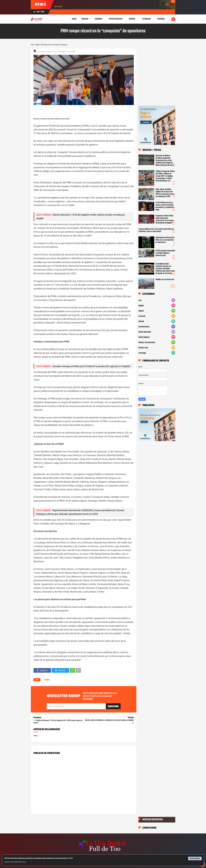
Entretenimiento (144, 327)
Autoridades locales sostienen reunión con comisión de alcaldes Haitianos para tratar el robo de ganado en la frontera (165, 269)
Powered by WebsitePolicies (15, 862)
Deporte (141, 311)
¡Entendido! (195, 858)
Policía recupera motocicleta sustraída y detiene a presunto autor (165, 253)
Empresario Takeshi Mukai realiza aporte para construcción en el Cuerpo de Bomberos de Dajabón (165, 219)
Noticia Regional (144, 337)
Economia (142, 316)
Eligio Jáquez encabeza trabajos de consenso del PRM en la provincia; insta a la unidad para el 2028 (165, 193)
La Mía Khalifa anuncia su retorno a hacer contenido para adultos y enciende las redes (165, 206)
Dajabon (47, 680)
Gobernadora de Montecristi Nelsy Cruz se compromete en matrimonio (165, 240)
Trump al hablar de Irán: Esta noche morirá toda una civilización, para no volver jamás (156, 230)
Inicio (74, 19)
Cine (140, 300)
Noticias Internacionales (147, 343)
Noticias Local (143, 348)
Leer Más (70, 858)
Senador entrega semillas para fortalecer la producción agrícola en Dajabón (92, 366)
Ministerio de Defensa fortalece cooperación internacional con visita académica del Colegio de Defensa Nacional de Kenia (165, 160)
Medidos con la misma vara (165, 280)
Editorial (141, 321)
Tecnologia (142, 353)
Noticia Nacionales (145, 332)
